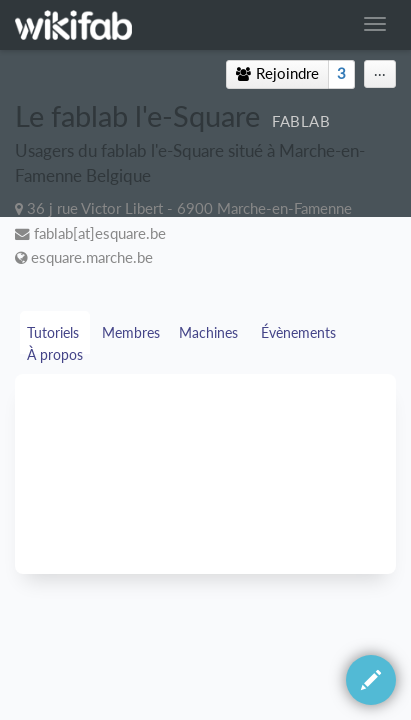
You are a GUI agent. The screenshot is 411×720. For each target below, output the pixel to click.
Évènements (300, 332)
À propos (57, 354)
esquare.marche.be (92, 257)
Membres (131, 332)
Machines (210, 332)
